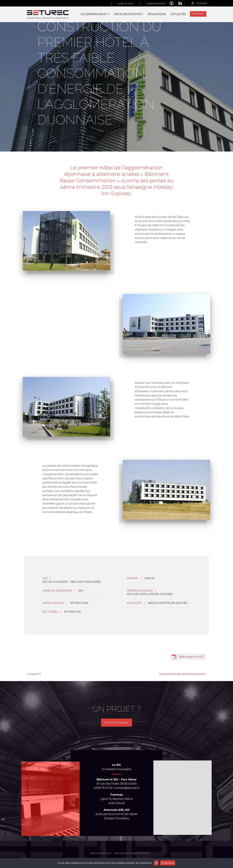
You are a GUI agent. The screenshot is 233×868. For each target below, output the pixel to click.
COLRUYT (34, 674)
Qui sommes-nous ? (94, 14)
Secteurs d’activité (128, 14)
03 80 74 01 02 (126, 3)
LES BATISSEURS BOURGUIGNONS (183, 674)
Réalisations (157, 14)
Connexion (202, 3)
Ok (156, 863)
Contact (198, 14)
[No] (229, 863)
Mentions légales (101, 853)
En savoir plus (168, 863)
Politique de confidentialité (132, 853)
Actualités (178, 14)
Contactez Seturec (116, 723)
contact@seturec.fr (156, 3)
